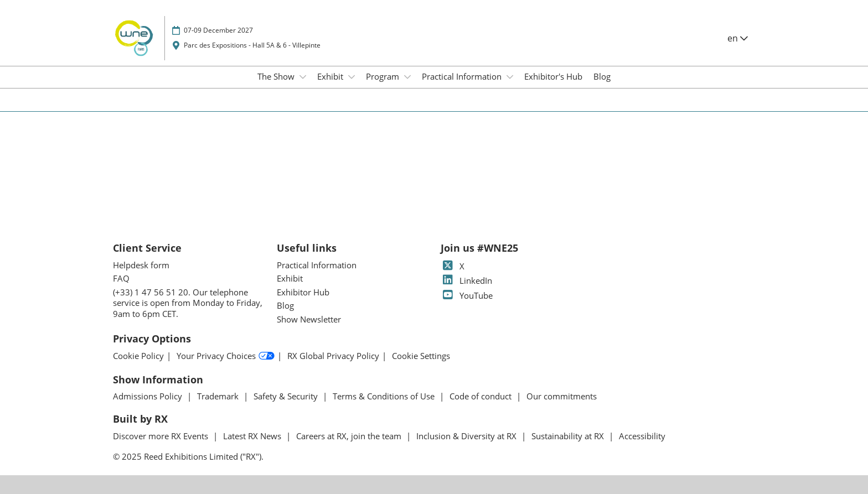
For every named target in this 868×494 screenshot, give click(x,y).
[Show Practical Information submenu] (510, 77)
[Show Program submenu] (407, 77)
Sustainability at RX (569, 436)
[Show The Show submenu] (303, 77)
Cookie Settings (421, 356)
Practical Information (463, 76)
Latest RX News (253, 436)
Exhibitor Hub (303, 292)
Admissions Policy (149, 396)
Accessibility (642, 436)
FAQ (121, 278)
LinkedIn (466, 280)
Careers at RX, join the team (350, 436)
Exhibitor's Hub (553, 76)
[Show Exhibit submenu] (352, 77)
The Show (277, 76)
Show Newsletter (309, 319)
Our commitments (562, 396)
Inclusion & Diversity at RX (467, 436)
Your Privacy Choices (226, 356)
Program (384, 76)
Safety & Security (287, 396)
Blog (602, 76)
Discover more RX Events (162, 436)
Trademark (219, 396)
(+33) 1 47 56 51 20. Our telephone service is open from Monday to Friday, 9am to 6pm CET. (188, 303)
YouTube (467, 295)
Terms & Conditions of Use (385, 396)
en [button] (738, 38)
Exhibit (331, 76)
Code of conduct (482, 396)
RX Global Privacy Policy (333, 356)
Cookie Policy (138, 356)
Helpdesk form (141, 265)
